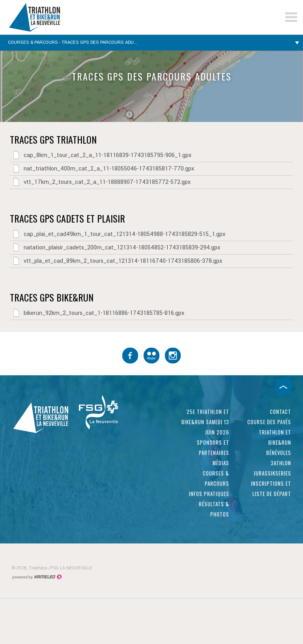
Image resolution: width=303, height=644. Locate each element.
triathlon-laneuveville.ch (57, 17)
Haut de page (283, 387)
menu (291, 17)
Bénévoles (279, 453)
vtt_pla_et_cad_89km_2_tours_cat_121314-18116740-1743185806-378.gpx (116, 261)
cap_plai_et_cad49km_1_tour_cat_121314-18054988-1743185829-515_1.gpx (118, 234)
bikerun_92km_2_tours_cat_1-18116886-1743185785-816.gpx (97, 313)
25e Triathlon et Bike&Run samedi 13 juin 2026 (205, 422)
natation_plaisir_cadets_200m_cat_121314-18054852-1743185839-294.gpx (115, 247)
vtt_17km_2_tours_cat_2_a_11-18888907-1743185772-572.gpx (100, 182)
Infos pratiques (209, 494)
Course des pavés (269, 422)
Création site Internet (37, 577)
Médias (221, 463)
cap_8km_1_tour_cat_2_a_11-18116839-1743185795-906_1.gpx (101, 155)
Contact (281, 412)
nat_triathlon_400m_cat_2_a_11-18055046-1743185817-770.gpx (102, 168)
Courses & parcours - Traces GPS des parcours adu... (151, 43)
